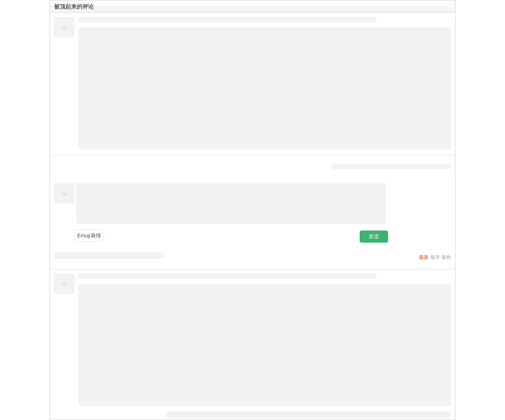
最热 (446, 257)
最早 (435, 257)
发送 (374, 236)
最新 (424, 257)
